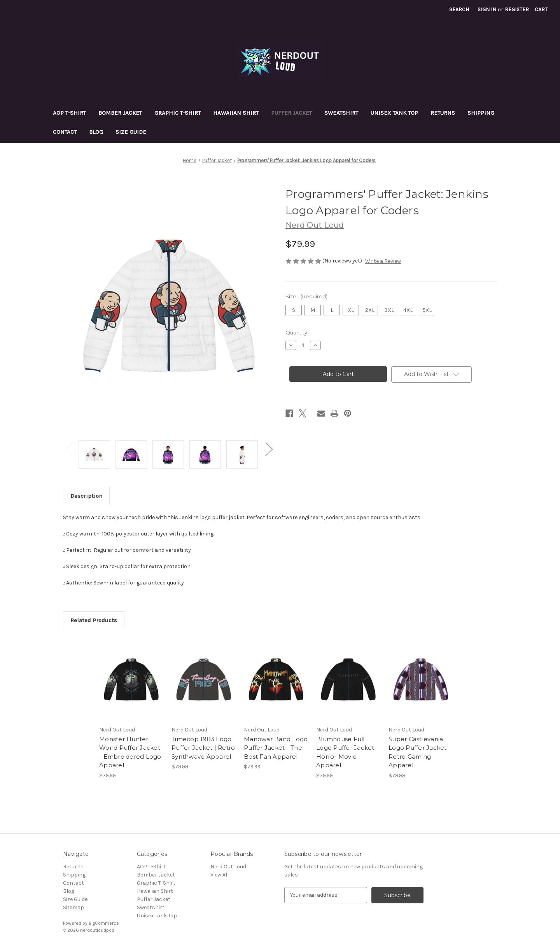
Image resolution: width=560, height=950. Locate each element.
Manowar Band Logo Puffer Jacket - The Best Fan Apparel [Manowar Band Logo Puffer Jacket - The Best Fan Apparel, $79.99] (276, 748)
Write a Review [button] (383, 261)
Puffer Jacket (291, 113)
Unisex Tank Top (394, 113)
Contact (65, 132)
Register (517, 10)
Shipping (481, 113)
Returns (443, 113)
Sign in (487, 10)
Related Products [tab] (94, 620)
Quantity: (297, 332)
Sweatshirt (341, 113)
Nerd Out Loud (228, 867)
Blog (96, 132)
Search (459, 10)
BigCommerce (104, 923)
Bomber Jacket (120, 113)
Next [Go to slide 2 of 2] (269, 449)
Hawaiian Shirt (236, 113)
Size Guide (131, 132)
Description (86, 496)
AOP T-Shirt (69, 113)
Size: (306, 296)
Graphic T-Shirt (178, 113)
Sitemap (73, 907)
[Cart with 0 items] (541, 10)
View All (220, 875)
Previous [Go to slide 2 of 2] (69, 449)
